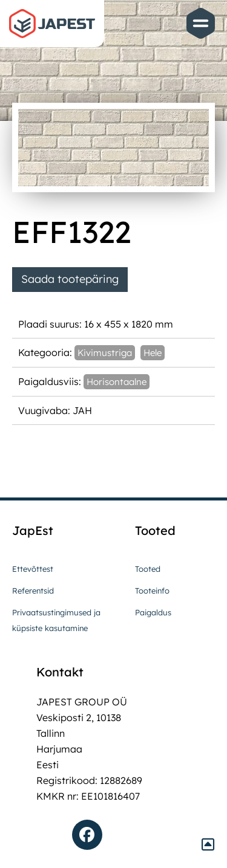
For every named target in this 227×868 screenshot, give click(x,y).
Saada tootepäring (70, 279)
